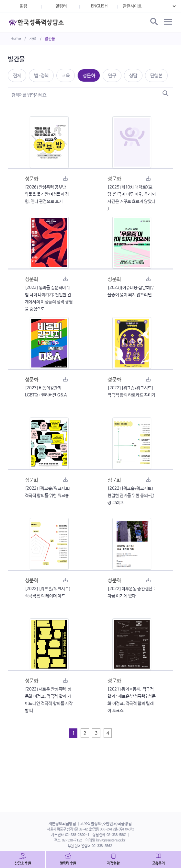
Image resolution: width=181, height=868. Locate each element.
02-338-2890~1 (77, 835)
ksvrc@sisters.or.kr (111, 840)
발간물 (50, 39)
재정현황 (113, 863)
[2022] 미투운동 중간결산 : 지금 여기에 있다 (131, 593)
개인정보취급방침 (62, 824)
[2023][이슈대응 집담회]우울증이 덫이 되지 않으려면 (131, 291)
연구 (112, 76)
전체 (17, 76)
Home (16, 39)
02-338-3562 (102, 846)
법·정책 (41, 76)
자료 (33, 39)
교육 (66, 76)
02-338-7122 (72, 840)
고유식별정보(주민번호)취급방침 (106, 824)
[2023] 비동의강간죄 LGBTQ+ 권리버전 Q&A (46, 392)
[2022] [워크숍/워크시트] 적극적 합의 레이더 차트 (48, 593)
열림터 (61, 6)
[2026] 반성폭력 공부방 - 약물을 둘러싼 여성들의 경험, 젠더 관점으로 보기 (47, 194)
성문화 (89, 76)
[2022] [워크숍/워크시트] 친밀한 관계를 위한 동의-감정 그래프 (131, 496)
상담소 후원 (23, 863)
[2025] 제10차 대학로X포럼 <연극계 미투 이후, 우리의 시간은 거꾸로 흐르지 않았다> (131, 198)
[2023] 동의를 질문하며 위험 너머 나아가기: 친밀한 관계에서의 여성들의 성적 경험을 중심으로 (49, 298)
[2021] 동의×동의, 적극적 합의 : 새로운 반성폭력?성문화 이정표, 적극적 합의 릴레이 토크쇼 (131, 700)
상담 (133, 76)
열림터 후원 (68, 863)
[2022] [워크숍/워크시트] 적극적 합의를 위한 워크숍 (48, 492)
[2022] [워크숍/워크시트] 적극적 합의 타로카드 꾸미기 (131, 392)
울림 (23, 6)
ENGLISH (99, 6)
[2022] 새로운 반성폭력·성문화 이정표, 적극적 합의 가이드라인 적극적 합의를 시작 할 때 (49, 700)
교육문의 (158, 863)
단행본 (156, 76)
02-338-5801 (117, 835)
